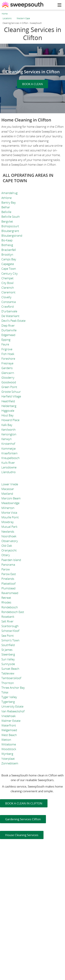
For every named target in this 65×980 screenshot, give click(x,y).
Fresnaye (7, 363)
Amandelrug (9, 193)
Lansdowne (9, 467)
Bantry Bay (9, 202)
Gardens (7, 368)
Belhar (6, 207)
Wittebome (9, 744)
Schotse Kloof (10, 631)
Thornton (8, 683)
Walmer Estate (11, 721)
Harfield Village (11, 396)
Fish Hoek (8, 354)
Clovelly (6, 297)
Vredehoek (8, 716)
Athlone (6, 198)
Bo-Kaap (7, 240)
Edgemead (8, 335)
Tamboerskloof (11, 678)
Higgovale (8, 411)
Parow (6, 569)
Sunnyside (8, 664)
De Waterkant (10, 316)
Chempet (7, 278)
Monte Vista (9, 513)
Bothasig (7, 245)
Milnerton (8, 508)
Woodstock (9, 749)
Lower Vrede (10, 484)
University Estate (12, 706)
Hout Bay (7, 415)
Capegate (8, 264)
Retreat (6, 598)
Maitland (7, 494)
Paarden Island (11, 560)
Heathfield (8, 401)
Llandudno (8, 472)
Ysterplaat (8, 759)
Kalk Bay (7, 425)
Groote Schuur (11, 392)
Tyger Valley (9, 697)
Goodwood (9, 382)
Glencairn (8, 373)
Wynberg (7, 754)
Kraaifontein (9, 453)
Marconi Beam (11, 498)
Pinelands (8, 579)
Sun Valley (8, 659)
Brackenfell (9, 250)
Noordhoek (9, 536)
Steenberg (8, 654)
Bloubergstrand (12, 236)
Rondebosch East (13, 612)
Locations (7, 18)
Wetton (6, 740)
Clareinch (8, 288)
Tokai (5, 692)
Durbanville (9, 330)
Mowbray (8, 522)
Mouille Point (10, 517)
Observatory (10, 541)
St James (7, 650)
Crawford (8, 307)
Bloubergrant (10, 231)
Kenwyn (6, 439)
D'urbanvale (9, 311)
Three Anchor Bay (13, 688)
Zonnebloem (10, 763)
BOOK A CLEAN (32, 84)
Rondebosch (10, 607)
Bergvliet (7, 221)
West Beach (9, 735)
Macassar (8, 489)
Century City (10, 273)
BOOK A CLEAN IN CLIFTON (24, 803)
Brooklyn (7, 254)
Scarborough (10, 626)
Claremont (8, 292)
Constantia (9, 302)
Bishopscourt (10, 226)
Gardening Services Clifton (23, 819)
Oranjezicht (9, 550)
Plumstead (8, 588)
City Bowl (7, 283)
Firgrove (7, 349)
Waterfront (9, 725)
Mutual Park (9, 527)
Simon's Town (10, 640)
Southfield (8, 645)
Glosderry (8, 378)
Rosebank (8, 617)
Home (5, 14)
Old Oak (7, 546)
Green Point (9, 387)
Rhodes (6, 602)
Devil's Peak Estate (13, 321)
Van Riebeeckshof (13, 711)
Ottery (6, 555)
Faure (5, 344)
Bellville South (11, 217)
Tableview (8, 673)
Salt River (7, 621)
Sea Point (8, 636)
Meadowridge (10, 503)
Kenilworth (8, 430)
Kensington (9, 434)
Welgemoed (9, 730)
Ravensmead (10, 593)
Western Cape (23, 18)
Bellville (6, 212)
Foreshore (8, 359)
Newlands (8, 532)
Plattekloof (8, 584)
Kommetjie (8, 448)
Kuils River (8, 463)
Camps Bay (9, 259)
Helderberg (9, 406)
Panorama (8, 565)
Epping (6, 340)
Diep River (8, 325)
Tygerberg (8, 702)
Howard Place (10, 420)
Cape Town (9, 269)
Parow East (9, 574)
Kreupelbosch (10, 458)
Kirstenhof (8, 444)
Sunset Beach (10, 669)
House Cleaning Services (22, 835)
